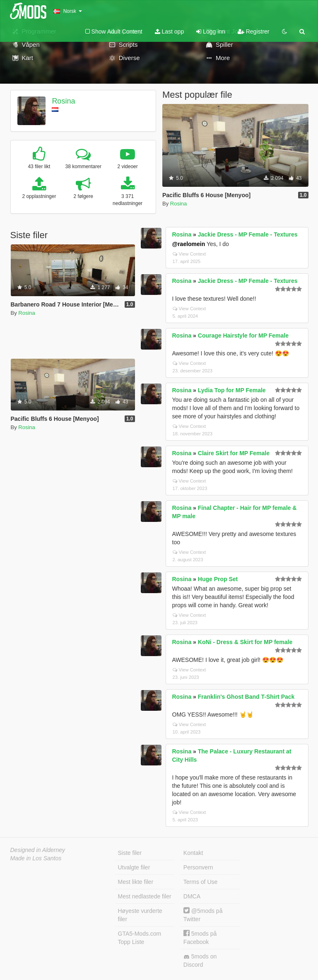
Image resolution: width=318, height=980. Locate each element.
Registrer (254, 31)
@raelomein (189, 244)
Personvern (198, 867)
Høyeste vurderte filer (140, 915)
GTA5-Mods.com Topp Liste (140, 938)
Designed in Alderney (38, 850)
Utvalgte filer (134, 867)
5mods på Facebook (200, 938)
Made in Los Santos (36, 858)
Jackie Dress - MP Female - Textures (248, 234)
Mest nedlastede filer (145, 896)
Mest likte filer (136, 882)
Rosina (63, 101)
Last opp (170, 31)
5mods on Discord (200, 961)
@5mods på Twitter (203, 915)
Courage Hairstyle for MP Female (243, 336)
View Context (189, 254)
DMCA (192, 896)
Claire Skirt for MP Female (234, 453)
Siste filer (130, 853)
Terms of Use (200, 882)
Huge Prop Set (218, 579)
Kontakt (193, 853)
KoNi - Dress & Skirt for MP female (245, 642)
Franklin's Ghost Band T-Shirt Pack (246, 697)
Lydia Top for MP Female (232, 390)
